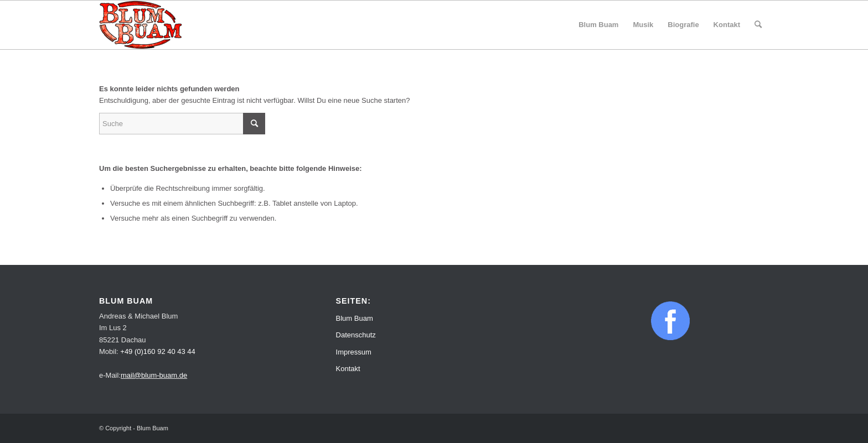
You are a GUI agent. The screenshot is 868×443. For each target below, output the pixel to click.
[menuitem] (598, 25)
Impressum (354, 352)
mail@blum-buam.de (154, 375)
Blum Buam (355, 318)
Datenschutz (356, 335)
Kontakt (348, 369)
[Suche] (758, 25)
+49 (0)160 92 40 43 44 (158, 351)
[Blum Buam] (141, 25)
